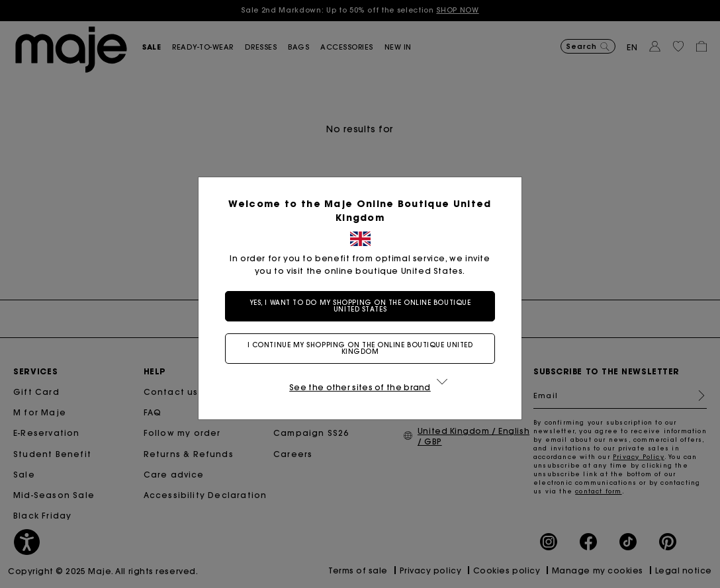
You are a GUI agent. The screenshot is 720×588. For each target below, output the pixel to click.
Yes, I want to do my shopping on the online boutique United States (360, 306)
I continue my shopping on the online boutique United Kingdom (360, 348)
